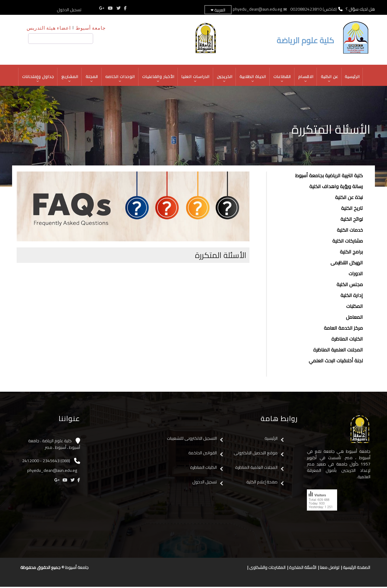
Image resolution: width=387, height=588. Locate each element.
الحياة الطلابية (254, 79)
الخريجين (225, 79)
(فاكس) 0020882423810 (314, 9)
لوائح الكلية (352, 220)
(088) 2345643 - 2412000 (46, 462)
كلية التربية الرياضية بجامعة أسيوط (329, 177)
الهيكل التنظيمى (347, 264)
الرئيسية (354, 77)
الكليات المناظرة (347, 340)
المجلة (91, 79)
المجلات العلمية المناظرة (338, 351)
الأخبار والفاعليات (158, 79)
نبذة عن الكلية (349, 198)
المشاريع (69, 79)
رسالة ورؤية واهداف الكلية (336, 188)
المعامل (354, 318)
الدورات (356, 275)
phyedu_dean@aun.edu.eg (257, 9)
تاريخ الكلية (352, 209)
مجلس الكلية (350, 286)
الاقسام (307, 79)
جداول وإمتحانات (37, 79)
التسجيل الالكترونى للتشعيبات (192, 439)
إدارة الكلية (352, 296)
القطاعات (283, 79)
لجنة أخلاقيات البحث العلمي (336, 362)
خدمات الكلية (350, 231)
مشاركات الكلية (348, 242)
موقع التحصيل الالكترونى (256, 454)
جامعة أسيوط (91, 28)
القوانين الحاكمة (202, 454)
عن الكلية (331, 79)
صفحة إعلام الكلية (262, 483)
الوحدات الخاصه (119, 79)
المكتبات (354, 307)
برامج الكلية (351, 253)
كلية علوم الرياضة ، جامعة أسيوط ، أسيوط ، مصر (54, 445)
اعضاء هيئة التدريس (49, 28)
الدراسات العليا (196, 79)
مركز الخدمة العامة (343, 329)
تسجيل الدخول (69, 10)
